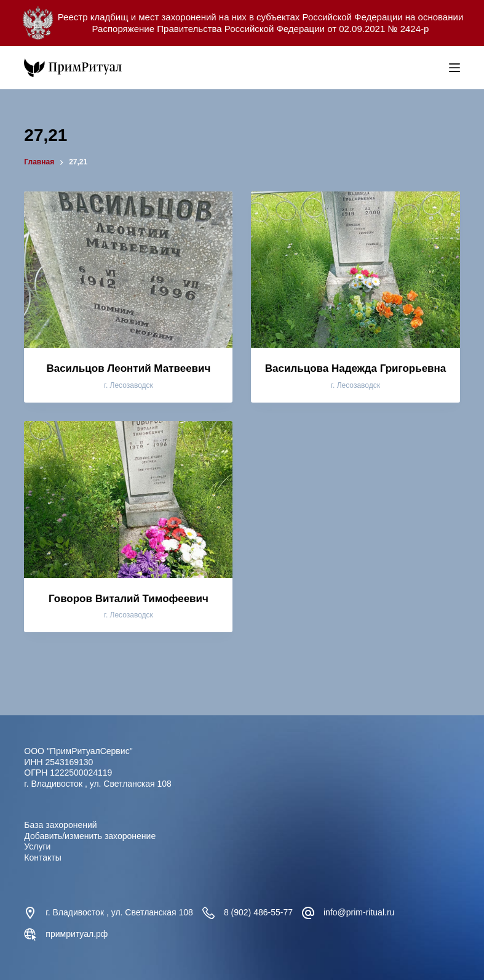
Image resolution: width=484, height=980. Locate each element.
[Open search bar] (437, 68)
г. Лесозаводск (129, 385)
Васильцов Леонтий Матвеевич (128, 368)
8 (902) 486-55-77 (258, 912)
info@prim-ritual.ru (359, 912)
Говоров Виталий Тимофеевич (129, 599)
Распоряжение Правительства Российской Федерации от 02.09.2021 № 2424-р (261, 29)
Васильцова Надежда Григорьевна (355, 368)
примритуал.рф (77, 934)
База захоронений (60, 825)
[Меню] (454, 68)
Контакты (42, 857)
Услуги (37, 846)
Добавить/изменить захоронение (90, 836)
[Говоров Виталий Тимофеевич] (128, 499)
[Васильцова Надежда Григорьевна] (355, 270)
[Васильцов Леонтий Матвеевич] (128, 270)
